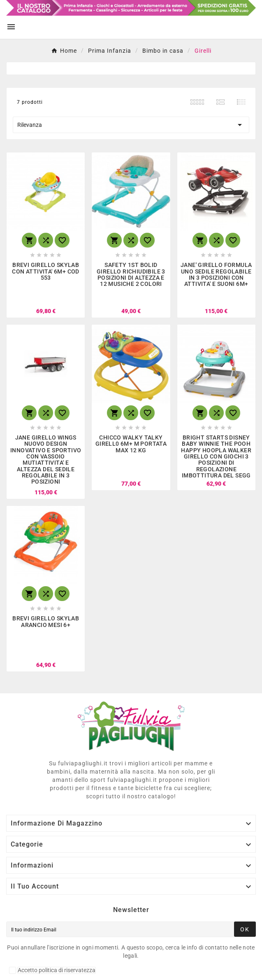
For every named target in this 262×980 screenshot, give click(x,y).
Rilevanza (131, 125)
